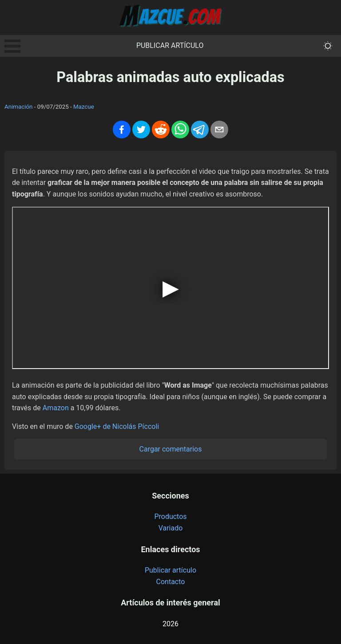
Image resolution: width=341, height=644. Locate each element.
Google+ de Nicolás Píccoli (117, 426)
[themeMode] (328, 46)
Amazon (56, 408)
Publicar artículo (170, 45)
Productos (170, 516)
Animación (18, 107)
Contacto (171, 582)
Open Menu (12, 46)
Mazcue (84, 107)
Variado (171, 528)
